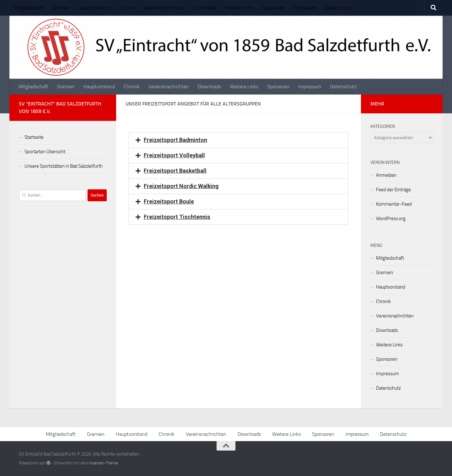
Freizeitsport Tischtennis (177, 217)
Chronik (127, 8)
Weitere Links (239, 8)
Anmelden (386, 175)
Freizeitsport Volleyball (174, 155)
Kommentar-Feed (394, 204)
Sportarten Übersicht (45, 152)
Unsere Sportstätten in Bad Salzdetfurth (64, 166)
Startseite (34, 137)
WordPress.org (391, 219)
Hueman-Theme (104, 463)
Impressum (305, 8)
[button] (239, 140)
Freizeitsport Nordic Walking (181, 186)
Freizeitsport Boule (169, 201)
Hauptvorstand (94, 8)
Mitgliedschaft (29, 8)
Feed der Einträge (393, 190)
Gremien (61, 8)
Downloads (205, 8)
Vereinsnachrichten (164, 8)
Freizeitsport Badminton (175, 140)
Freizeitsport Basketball (175, 171)
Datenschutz (339, 8)
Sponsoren (274, 8)
